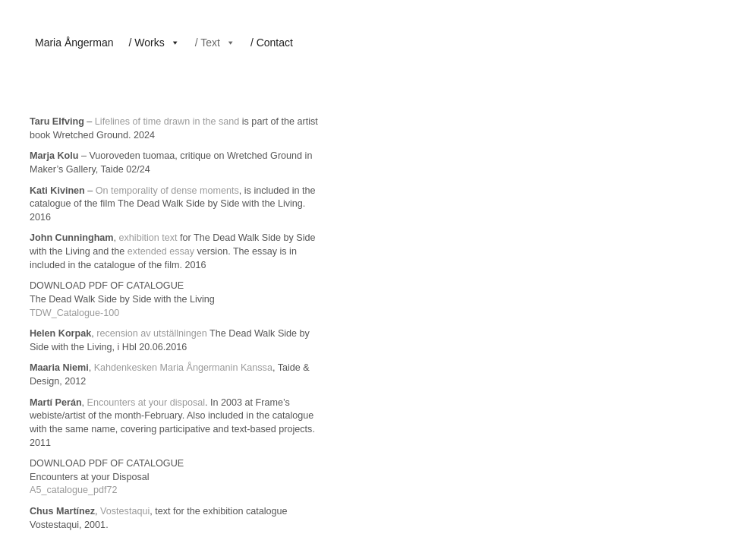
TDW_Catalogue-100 (74, 313)
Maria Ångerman (74, 43)
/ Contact (272, 43)
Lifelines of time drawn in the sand (167, 122)
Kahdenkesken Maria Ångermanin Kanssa (183, 368)
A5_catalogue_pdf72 (74, 490)
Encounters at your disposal (146, 403)
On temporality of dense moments (167, 191)
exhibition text (148, 238)
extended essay (161, 251)
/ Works (154, 43)
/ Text (215, 43)
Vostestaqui (125, 511)
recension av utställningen (152, 333)
